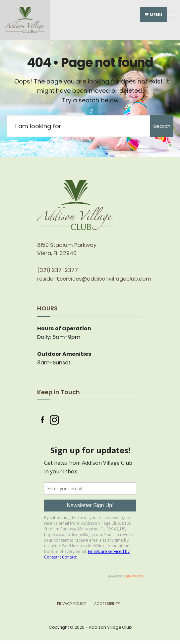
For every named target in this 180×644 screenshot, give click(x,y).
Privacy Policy (72, 604)
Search (162, 126)
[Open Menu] (173, 15)
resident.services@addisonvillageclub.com (94, 279)
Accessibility (107, 604)
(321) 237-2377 (58, 270)
